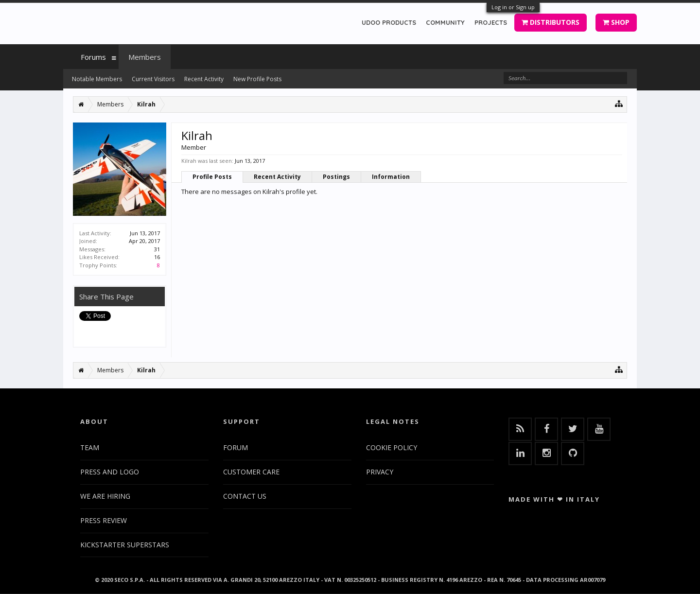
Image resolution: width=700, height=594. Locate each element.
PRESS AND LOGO (110, 472)
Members (145, 57)
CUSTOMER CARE (251, 472)
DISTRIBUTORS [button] (551, 22)
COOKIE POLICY (392, 447)
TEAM (90, 447)
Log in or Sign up (513, 7)
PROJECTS (491, 22)
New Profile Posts (257, 79)
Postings (336, 177)
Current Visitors (153, 79)
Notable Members (97, 79)
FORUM (236, 447)
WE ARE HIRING (105, 496)
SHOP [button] (616, 22)
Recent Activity (277, 177)
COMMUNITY (445, 22)
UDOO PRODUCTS (389, 22)
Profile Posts (212, 177)
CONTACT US (245, 496)
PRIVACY (380, 472)
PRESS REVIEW (104, 520)
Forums (93, 57)
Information (391, 177)
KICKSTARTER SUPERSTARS (125, 545)
